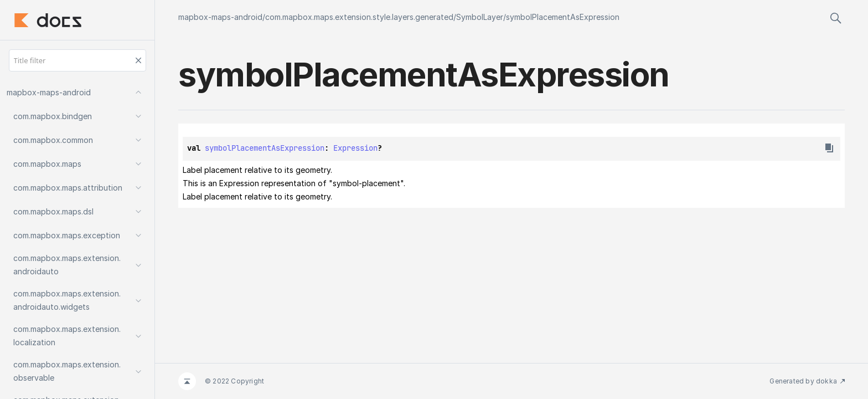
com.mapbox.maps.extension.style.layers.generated (359, 17)
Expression (355, 148)
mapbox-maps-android (220, 17)
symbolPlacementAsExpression (563, 17)
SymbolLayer (480, 17)
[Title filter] (77, 60)
